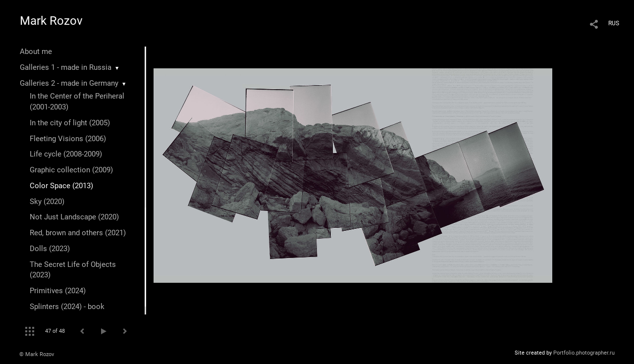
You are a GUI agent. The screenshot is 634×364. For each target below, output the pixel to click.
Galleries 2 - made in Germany (69, 83)
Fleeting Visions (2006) (68, 139)
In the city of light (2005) (70, 123)
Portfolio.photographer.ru (584, 353)
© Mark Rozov (37, 354)
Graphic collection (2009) (71, 170)
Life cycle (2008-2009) (66, 154)
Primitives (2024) (58, 291)
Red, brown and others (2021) (78, 233)
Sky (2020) (47, 202)
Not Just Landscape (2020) (74, 217)
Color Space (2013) (61, 186)
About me (36, 52)
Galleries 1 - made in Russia (66, 67)
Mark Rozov (51, 21)
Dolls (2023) (50, 249)
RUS (614, 23)
